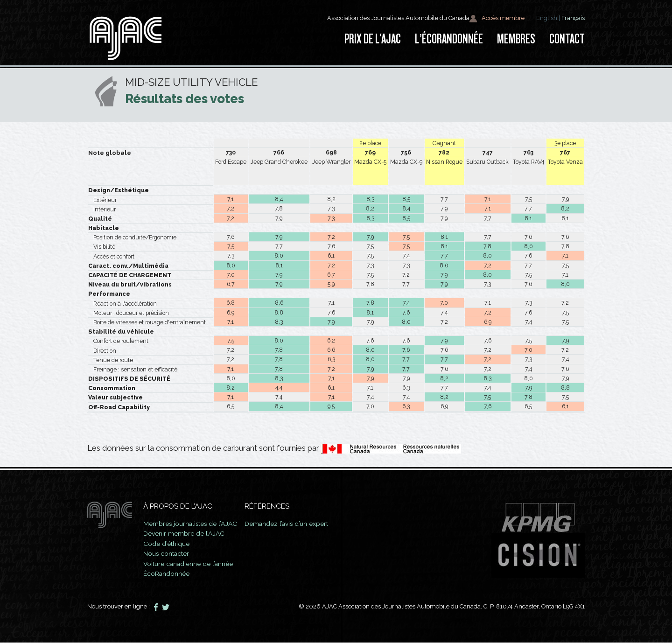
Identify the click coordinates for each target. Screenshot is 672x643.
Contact (567, 39)
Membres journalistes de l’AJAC (196, 524)
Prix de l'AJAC (373, 39)
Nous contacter (170, 553)
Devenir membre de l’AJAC (187, 533)
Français (573, 18)
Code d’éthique (169, 544)
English (547, 18)
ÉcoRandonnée (169, 573)
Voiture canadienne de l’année (194, 564)
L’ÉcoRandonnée (449, 39)
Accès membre (497, 18)
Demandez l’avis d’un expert (302, 524)
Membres (516, 39)
